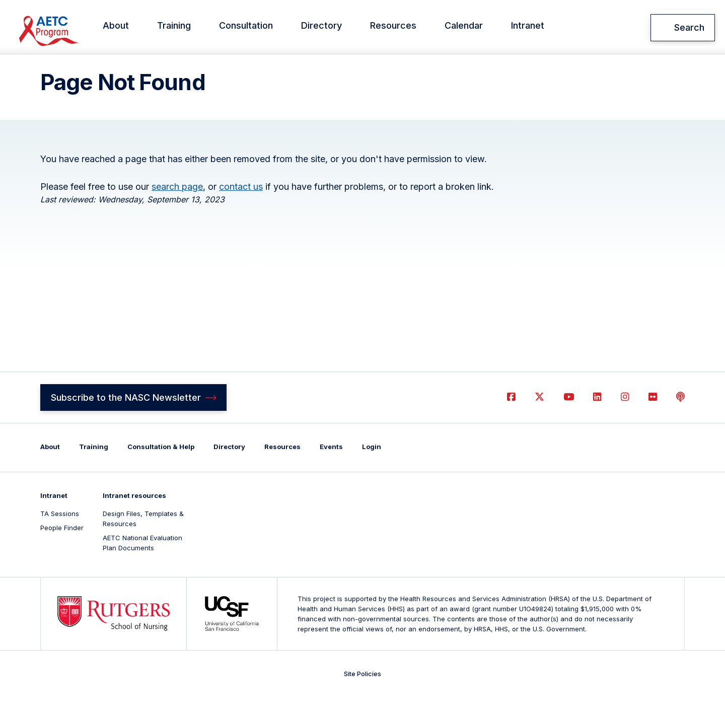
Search (689, 27)
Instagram (625, 426)
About (130, 28)
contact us (241, 215)
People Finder (62, 557)
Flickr (653, 426)
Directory (336, 28)
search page (177, 215)
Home (49, 67)
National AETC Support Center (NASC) (66, 28)
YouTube (569, 426)
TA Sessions (60, 543)
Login (372, 476)
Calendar (478, 28)
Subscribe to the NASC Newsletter (126, 426)
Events (331, 476)
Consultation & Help (161, 476)
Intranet (542, 28)
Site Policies (362, 703)
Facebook (511, 426)
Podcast (680, 426)
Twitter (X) (539, 426)
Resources (407, 28)
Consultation (260, 28)
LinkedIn (597, 426)
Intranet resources (134, 525)
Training (188, 28)
